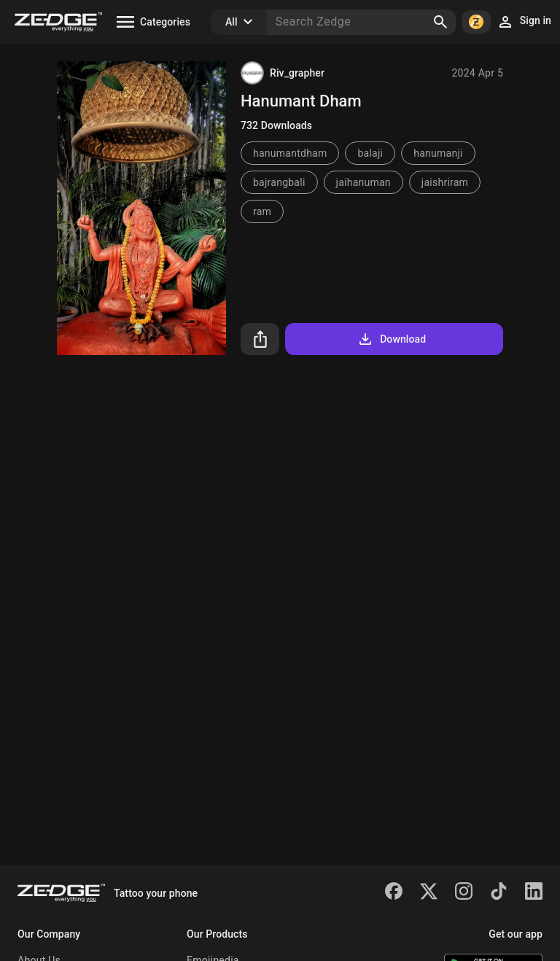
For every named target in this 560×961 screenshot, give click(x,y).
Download (391, 339)
